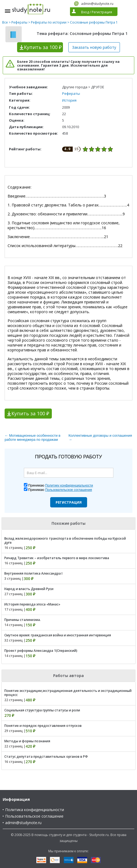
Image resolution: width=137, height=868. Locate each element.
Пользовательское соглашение (34, 816)
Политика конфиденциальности (35, 810)
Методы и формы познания (27, 741)
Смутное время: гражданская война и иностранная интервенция (58, 635)
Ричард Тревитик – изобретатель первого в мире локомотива (57, 558)
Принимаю (61, 485)
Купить (43, 47)
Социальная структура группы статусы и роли (42, 710)
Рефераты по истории (49, 22)
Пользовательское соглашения (68, 490)
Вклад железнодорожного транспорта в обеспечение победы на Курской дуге (65, 540)
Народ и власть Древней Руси (29, 589)
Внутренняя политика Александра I (33, 573)
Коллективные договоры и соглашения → (100, 438)
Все (5, 22)
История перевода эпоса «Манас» (32, 604)
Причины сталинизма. (23, 620)
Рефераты (19, 22)
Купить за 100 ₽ (30, 413)
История (69, 100)
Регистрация (69, 502)
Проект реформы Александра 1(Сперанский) (41, 651)
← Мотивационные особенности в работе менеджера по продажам (33, 438)
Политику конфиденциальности (69, 485)
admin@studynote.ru (97, 4)
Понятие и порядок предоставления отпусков (43, 726)
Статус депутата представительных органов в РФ (46, 757)
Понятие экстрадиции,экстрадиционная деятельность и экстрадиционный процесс (68, 693)
